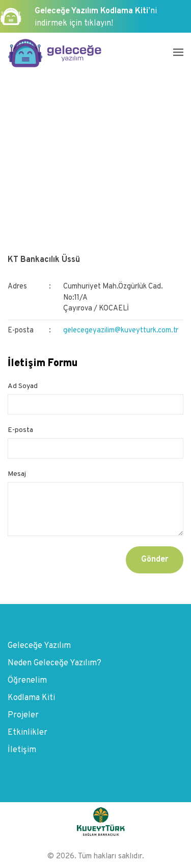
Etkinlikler (28, 733)
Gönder (155, 560)
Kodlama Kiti (31, 698)
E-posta (20, 430)
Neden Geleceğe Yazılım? (54, 663)
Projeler (23, 715)
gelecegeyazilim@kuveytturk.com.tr (121, 331)
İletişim (22, 750)
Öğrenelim (27, 681)
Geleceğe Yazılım (39, 646)
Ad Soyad (23, 386)
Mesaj (17, 474)
